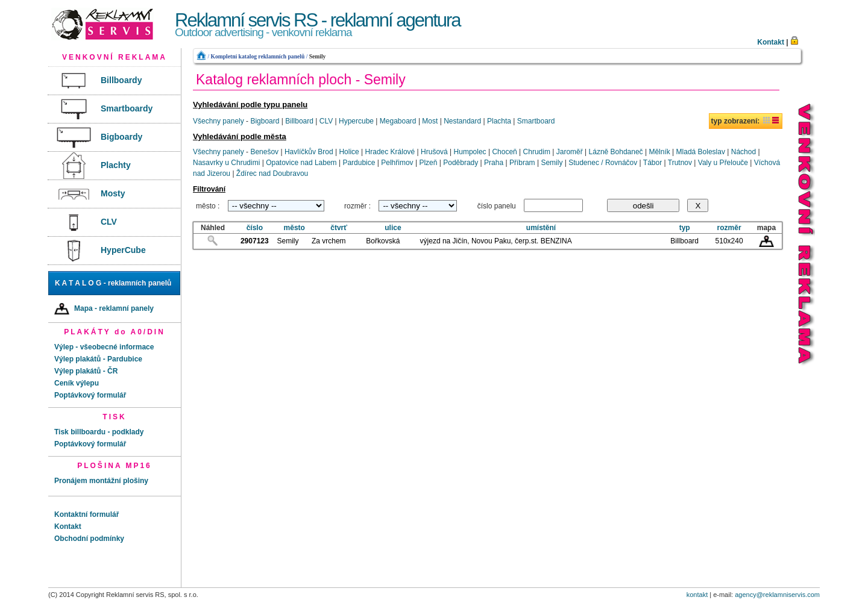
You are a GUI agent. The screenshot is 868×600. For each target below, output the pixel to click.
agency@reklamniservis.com (777, 595)
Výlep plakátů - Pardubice (98, 359)
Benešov (264, 152)
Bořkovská (383, 241)
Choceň (504, 152)
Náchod (744, 152)
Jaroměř (570, 152)
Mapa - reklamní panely (104, 309)
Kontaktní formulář (86, 514)
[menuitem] (114, 81)
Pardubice (359, 163)
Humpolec (470, 152)
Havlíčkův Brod (309, 152)
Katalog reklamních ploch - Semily (301, 80)
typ (685, 228)
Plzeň (428, 163)
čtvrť (339, 228)
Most (430, 121)
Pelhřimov (397, 163)
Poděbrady (461, 163)
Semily (318, 56)
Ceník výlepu (77, 383)
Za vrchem (329, 241)
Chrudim (537, 152)
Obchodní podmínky (89, 539)
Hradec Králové (390, 152)
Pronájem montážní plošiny (101, 481)
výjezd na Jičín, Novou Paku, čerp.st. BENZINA (496, 241)
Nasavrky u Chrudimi (226, 163)
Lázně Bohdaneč (616, 152)
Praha (494, 163)
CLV (326, 121)
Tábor (653, 163)
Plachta (499, 121)
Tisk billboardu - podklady (99, 432)
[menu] (115, 166)
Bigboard (265, 121)
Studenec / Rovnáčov (603, 163)
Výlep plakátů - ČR (86, 371)
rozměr (729, 228)
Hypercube (356, 121)
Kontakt (771, 42)
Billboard (299, 121)
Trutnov (680, 163)
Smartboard (536, 121)
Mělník (659, 152)
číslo (255, 228)
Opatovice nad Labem (301, 163)
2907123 (255, 241)
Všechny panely (219, 121)
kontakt (697, 595)
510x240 (729, 241)
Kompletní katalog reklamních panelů (257, 56)
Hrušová (434, 152)
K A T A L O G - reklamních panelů (113, 283)
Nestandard (462, 121)
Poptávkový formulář (90, 395)
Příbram (522, 163)
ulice (393, 228)
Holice (349, 152)
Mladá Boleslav (701, 152)
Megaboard (398, 121)
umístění (541, 228)
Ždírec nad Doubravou (272, 173)
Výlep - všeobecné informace (104, 347)
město (294, 228)
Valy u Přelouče (723, 163)
